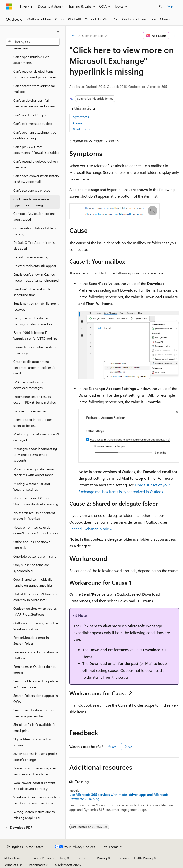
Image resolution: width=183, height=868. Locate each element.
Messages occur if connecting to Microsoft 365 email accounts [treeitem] (35, 454)
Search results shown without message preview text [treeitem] (35, 713)
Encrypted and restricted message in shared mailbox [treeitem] (33, 321)
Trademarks (37, 865)
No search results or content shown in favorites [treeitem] (34, 516)
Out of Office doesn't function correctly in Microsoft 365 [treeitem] (35, 597)
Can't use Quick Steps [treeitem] (29, 115)
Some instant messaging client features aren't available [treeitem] (36, 771)
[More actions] (175, 36)
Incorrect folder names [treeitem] (30, 411)
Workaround (82, 129)
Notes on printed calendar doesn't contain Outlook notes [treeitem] (36, 530)
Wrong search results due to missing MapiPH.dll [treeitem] (34, 815)
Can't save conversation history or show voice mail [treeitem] (36, 179)
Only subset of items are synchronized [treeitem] (31, 568)
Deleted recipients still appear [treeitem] (35, 266)
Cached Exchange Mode (89, 529)
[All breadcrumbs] (74, 36)
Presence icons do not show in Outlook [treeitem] (36, 655)
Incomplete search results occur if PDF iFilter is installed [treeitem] (35, 399)
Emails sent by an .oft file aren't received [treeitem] (36, 306)
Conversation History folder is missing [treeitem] (35, 231)
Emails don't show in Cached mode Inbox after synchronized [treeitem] (36, 277)
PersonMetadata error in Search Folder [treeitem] (31, 640)
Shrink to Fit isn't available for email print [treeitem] (35, 728)
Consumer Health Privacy (135, 858)
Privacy (102, 858)
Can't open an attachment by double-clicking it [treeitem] (35, 135)
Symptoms (81, 117)
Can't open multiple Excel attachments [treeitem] (32, 60)
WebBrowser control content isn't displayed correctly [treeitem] (34, 786)
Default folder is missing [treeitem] (31, 257)
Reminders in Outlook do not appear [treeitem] (35, 669)
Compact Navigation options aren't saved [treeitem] (34, 216)
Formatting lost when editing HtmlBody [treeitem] (34, 350)
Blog (63, 858)
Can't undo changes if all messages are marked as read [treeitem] (35, 103)
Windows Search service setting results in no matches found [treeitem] (36, 800)
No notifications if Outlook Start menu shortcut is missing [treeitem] (36, 501)
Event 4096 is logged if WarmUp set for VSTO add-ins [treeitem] (35, 335)
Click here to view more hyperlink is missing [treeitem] (31, 202)
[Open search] (161, 6)
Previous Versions (41, 858)
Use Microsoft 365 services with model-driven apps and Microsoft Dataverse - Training (119, 797)
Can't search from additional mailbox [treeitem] (34, 89)
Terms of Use (13, 865)
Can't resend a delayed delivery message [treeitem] (36, 164)
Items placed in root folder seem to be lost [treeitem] (33, 423)
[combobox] (33, 42)
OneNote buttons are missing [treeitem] (35, 556)
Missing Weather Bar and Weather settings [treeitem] (32, 487)
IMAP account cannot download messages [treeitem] (29, 385)
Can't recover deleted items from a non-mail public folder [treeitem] (35, 74)
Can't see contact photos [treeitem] (32, 190)
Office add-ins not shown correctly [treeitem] (32, 545)
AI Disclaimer (13, 858)
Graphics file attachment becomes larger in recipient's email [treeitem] (34, 367)
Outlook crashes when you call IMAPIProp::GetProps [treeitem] (36, 611)
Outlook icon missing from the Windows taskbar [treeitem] (36, 626)
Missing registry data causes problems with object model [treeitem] (34, 472)
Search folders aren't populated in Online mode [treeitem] (36, 684)
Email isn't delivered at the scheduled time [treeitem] (32, 292)
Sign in (172, 6)
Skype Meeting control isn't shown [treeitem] (33, 742)
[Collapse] (58, 32)
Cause (78, 123)
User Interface (92, 36)
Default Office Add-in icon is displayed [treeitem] (34, 245)
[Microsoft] (9, 6)
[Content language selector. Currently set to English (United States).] (26, 847)
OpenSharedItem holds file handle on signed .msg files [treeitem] (33, 582)
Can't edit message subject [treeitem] (33, 123)
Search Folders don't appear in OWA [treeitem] (36, 698)
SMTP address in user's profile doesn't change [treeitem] (35, 757)
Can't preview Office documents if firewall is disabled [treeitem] (36, 150)
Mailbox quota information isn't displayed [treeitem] (36, 437)
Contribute (83, 858)
